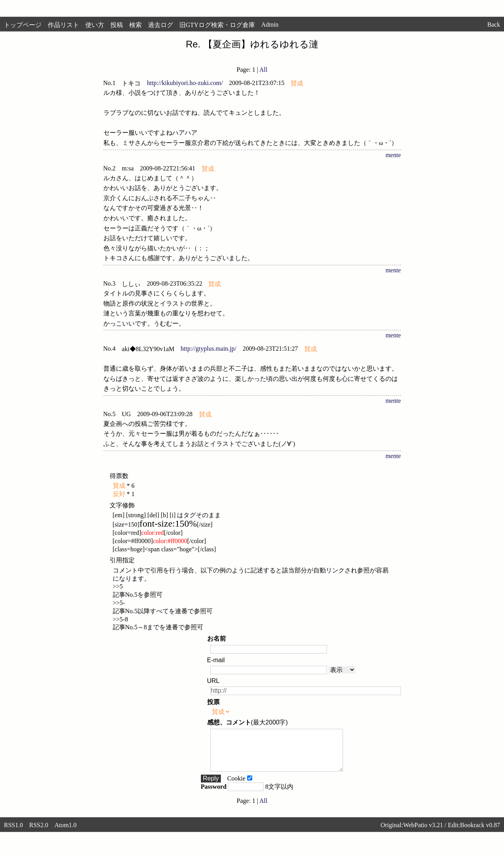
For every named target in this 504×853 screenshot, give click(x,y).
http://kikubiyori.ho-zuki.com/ (185, 83)
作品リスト (63, 25)
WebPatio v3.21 (423, 833)
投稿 (117, 25)
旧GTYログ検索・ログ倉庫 (217, 25)
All (263, 70)
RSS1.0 (13, 833)
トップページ (23, 25)
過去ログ (161, 25)
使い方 (95, 25)
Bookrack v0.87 (480, 833)
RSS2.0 (38, 833)
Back (494, 24)
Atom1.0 (65, 833)
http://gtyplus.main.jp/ (208, 349)
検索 (135, 25)
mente (393, 155)
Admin (270, 24)
